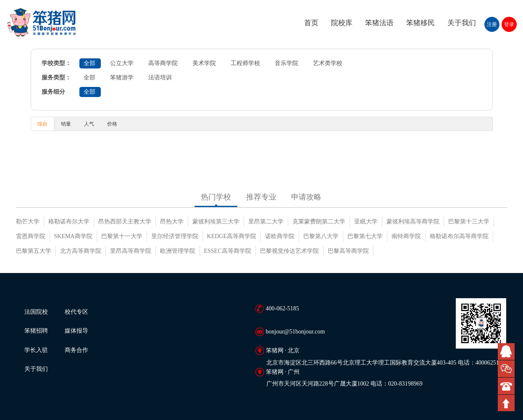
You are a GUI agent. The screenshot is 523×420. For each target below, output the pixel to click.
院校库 (342, 23)
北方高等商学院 (81, 251)
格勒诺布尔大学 (69, 222)
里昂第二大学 (266, 222)
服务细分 (53, 92)
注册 (492, 24)
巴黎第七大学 (365, 236)
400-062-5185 (283, 308)
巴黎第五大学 (34, 251)
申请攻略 (306, 197)
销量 (66, 124)
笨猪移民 (421, 23)
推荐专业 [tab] (261, 197)
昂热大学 (172, 222)
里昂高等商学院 (131, 251)
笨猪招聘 (36, 331)
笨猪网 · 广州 (283, 372)
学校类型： (56, 63)
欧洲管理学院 (178, 251)
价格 (112, 124)
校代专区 (76, 312)
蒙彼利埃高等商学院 (413, 222)
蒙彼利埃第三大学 (216, 222)
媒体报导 (76, 331)
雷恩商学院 (31, 236)
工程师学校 (245, 63)
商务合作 (76, 350)
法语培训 (160, 77)
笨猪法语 (379, 23)
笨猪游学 (122, 77)
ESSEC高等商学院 (228, 251)
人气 (89, 124)
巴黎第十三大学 (469, 222)
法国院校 (36, 312)
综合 (42, 124)
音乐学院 (286, 63)
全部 (89, 63)
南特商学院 (406, 236)
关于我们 (462, 23)
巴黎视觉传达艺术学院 (289, 251)
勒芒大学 (28, 222)
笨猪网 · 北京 (283, 350)
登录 (509, 24)
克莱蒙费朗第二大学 (319, 222)
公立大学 (122, 63)
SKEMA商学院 (73, 236)
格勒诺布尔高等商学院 (459, 236)
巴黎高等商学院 (348, 251)
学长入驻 (36, 350)
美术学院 (204, 63)
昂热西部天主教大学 (125, 222)
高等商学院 (163, 63)
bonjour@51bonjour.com (296, 332)
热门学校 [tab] (216, 197)
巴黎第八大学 (321, 236)
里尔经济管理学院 (175, 236)
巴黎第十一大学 (122, 236)
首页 (311, 23)
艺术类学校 (328, 63)
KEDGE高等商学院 (232, 236)
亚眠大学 (366, 222)
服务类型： (56, 77)
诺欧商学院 (280, 236)
